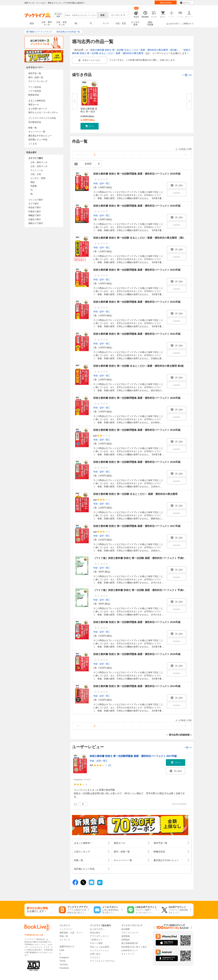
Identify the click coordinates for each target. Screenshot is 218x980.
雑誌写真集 (150, 23)
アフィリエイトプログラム (102, 961)
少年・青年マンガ (47, 23)
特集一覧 (33, 128)
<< (78, 155)
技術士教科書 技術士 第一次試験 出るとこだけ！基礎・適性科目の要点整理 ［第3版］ (135, 50)
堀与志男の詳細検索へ (180, 735)
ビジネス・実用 (38, 178)
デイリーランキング (38, 81)
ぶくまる (33, 144)
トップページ (66, 929)
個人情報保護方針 (130, 943)
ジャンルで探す (36, 200)
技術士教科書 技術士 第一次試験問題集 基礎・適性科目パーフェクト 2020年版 (137, 398)
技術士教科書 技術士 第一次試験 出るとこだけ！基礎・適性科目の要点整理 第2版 (138, 366)
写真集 (34, 186)
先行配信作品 (35, 122)
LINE (62, 950)
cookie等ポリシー (130, 950)
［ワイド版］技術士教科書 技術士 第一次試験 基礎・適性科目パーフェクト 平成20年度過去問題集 (148, 558)
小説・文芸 (121, 23)
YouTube (64, 965)
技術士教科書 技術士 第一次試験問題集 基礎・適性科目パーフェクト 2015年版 (137, 654)
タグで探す (34, 204)
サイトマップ (128, 954)
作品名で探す (35, 207)
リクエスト (95, 957)
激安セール (34, 105)
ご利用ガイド (188, 24)
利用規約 (126, 940)
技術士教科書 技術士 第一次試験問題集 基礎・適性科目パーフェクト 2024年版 (137, 206)
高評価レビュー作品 (38, 140)
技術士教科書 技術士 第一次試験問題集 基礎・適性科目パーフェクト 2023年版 (137, 270)
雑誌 (33, 182)
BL (76, 23)
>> (186, 155)
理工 (108, 184)
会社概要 (126, 929)
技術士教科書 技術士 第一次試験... (89, 111)
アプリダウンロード (99, 936)
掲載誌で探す (35, 215)
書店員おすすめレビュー (40, 136)
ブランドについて (130, 933)
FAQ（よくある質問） (100, 947)
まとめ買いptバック (38, 109)
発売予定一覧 (35, 73)
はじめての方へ (173, 24)
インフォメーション (99, 950)
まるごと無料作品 (37, 101)
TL (91, 23)
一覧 (187, 75)
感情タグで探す (36, 223)
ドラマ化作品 (35, 91)
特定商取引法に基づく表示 (134, 947)
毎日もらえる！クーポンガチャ (43, 112)
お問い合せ (95, 954)
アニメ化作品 (35, 87)
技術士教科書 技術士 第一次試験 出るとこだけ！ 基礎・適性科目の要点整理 (135, 494)
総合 (32, 23)
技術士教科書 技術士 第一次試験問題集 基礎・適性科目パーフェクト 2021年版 (137, 334)
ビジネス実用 (135, 23)
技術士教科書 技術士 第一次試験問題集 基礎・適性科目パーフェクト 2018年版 (137, 462)
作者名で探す (35, 212)
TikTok (63, 961)
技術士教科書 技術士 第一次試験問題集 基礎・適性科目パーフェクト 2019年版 (137, 430)
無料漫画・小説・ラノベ (71, 933)
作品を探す (95, 933)
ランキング (65, 940)
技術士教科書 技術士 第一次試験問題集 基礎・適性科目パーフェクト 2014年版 (137, 686)
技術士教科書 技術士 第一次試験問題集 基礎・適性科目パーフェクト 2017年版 (137, 526)
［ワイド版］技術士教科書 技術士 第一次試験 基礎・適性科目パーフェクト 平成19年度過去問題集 (148, 590)
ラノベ (106, 23)
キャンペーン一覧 (37, 132)
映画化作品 (34, 95)
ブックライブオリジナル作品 (42, 118)
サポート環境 (96, 943)
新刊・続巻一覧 (36, 77)
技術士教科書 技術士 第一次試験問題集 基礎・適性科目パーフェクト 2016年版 (137, 622)
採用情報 (126, 936)
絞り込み (58, 15)
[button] (90, 126)
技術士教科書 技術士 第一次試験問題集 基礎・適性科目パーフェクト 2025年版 (137, 174)
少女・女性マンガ (61, 23)
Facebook (64, 968)
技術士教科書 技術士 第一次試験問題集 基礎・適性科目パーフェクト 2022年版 (137, 302)
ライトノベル (37, 170)
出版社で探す (35, 219)
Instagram (64, 957)
